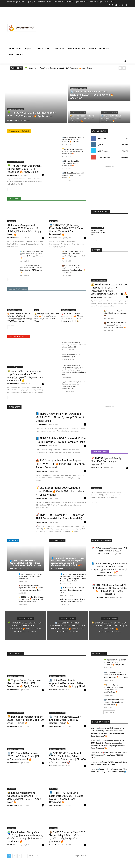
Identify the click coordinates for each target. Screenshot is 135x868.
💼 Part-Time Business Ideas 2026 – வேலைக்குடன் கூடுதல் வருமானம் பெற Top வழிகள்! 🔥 (115, 325)
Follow (125, 145)
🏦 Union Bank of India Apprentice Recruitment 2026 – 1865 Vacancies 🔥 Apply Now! (74, 139)
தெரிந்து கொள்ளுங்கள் (15, 310)
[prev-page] (9, 189)
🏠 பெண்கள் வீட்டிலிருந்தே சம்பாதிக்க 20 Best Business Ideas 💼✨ (115, 313)
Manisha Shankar (13, 175)
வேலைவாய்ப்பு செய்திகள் (16, 109)
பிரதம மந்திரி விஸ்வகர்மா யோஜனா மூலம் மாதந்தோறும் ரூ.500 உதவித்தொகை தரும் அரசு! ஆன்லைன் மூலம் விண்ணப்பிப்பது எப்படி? (74, 370)
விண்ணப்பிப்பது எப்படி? (15, 367)
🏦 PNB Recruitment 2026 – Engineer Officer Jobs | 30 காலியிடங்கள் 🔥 (71, 163)
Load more (109, 712)
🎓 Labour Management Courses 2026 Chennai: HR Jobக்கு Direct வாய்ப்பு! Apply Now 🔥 (24, 230)
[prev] (120, 68)
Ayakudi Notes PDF (97, 228)
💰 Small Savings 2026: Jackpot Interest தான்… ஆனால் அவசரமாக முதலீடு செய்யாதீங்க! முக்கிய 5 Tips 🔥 (109, 289)
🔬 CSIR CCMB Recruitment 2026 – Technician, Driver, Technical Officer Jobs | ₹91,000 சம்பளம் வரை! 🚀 (67, 758)
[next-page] (13, 189)
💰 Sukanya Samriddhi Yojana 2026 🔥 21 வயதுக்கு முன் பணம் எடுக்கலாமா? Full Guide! (47, 317)
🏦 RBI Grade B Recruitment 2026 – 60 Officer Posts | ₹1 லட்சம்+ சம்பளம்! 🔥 (74, 175)
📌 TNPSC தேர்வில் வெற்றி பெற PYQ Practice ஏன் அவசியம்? (107, 461)
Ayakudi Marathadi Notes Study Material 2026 (98, 233)
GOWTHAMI (95, 752)
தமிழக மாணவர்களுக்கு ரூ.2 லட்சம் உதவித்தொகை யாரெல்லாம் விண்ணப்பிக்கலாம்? (74, 345)
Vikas (93, 728)
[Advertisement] (82, 28)
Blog (36, 310)
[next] (124, 68)
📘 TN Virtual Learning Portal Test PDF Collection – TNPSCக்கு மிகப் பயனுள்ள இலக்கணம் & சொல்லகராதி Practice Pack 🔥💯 (67, 562)
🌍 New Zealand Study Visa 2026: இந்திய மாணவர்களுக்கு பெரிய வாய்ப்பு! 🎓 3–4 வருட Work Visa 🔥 (25, 837)
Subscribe (124, 157)
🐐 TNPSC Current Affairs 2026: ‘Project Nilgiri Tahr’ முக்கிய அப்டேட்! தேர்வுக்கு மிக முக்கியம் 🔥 (67, 837)
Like (126, 139)
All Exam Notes (96, 488)
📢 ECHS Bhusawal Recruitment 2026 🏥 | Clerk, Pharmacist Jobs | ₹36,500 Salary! (109, 755)
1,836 (31, 856)
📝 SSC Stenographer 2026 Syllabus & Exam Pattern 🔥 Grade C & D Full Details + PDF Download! (60, 491)
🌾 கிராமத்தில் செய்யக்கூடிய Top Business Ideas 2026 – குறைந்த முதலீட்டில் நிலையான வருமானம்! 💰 (26, 376)
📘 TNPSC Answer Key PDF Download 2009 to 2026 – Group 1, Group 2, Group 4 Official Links (60, 417)
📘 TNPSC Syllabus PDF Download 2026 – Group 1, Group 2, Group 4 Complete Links (31, 576)
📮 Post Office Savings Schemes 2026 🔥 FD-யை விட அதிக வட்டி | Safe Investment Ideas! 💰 (72, 317)
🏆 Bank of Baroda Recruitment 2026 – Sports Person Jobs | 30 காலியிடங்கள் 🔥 (73, 151)
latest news (12, 221)
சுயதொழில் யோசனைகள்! (99, 280)
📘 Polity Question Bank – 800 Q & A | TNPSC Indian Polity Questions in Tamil (73, 590)
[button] (125, 61)
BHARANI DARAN (41, 424)
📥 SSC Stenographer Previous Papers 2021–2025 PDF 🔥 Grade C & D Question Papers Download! (60, 464)
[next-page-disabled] (96, 241)
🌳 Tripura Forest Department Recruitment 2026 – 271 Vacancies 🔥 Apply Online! (59, 68)
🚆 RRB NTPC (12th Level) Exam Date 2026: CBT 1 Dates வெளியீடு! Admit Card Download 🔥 (66, 230)
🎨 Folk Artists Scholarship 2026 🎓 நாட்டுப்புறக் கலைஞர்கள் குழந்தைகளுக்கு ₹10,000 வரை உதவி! (20, 317)
